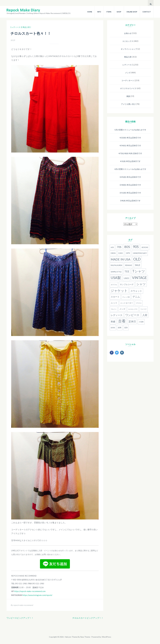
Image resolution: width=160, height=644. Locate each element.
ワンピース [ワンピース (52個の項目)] (132, 315)
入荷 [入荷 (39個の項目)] (145, 315)
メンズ (128, 73)
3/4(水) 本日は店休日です (130, 201)
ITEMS (109, 12)
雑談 (128, 96)
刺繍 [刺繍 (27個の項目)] (113, 322)
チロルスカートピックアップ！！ (88, 618)
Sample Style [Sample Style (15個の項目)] (116, 272)
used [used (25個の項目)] (126, 278)
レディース (127, 65)
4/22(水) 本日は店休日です (130, 138)
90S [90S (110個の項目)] (136, 247)
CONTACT (147, 12)
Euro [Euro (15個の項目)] (121, 253)
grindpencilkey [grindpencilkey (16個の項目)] (140, 253)
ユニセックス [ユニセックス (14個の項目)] (133, 309)
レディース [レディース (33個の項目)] (117, 315)
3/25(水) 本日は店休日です (130, 177)
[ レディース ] (16, 27)
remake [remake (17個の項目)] (129, 265)
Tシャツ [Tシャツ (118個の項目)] (139, 271)
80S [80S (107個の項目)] (127, 247)
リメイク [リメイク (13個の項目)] (143, 309)
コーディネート (128, 80)
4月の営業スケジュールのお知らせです (130, 169)
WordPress (107, 637)
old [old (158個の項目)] (137, 259)
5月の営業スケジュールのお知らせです (130, 130)
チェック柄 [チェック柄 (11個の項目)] (126, 297)
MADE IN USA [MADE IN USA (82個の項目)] (121, 259)
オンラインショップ (129, 49)
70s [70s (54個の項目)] (119, 247)
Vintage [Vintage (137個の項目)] (139, 278)
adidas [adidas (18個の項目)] (145, 247)
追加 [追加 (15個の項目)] (126, 328)
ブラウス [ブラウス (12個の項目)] (139, 303)
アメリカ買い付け (128, 104)
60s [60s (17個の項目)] (112, 247)
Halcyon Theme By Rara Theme (77, 637)
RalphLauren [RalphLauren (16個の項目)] (116, 265)
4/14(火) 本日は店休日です (130, 145)
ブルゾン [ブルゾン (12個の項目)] (114, 309)
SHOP (119, 12)
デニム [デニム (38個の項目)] (136, 297)
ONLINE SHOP (132, 12)
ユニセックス (128, 41)
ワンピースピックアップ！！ (20, 618)
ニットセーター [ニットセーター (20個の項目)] (127, 303)
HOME (90, 12)
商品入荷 (128, 57)
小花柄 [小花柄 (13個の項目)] (141, 322)
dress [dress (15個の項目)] (113, 253)
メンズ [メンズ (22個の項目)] (122, 309)
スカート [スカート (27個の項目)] (115, 297)
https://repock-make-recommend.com (30, 591)
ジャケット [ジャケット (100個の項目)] (119, 290)
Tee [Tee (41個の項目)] (127, 271)
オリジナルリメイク (128, 88)
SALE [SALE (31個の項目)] (138, 265)
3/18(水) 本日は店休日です (130, 185)
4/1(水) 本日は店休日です (130, 161)
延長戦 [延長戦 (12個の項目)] (113, 328)
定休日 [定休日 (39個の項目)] (132, 321)
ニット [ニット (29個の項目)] (114, 303)
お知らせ (128, 33)
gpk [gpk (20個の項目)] (128, 253)
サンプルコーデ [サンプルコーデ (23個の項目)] (127, 284)
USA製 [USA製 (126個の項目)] (116, 278)
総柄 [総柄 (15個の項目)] (120, 328)
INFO (99, 12)
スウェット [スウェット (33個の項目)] (136, 291)
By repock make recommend (22, 605)
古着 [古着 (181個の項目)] (122, 321)
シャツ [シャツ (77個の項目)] (141, 284)
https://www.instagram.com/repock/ (37, 595)
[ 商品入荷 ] (26, 27)
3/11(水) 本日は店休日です (130, 193)
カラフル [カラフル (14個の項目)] (114, 285)
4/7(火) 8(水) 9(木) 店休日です (130, 153)
